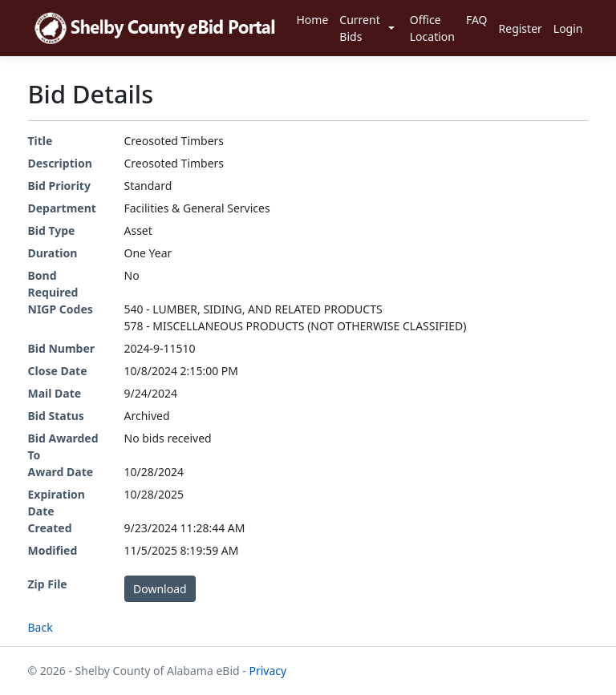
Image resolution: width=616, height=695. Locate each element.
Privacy (267, 671)
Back (41, 627)
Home (312, 20)
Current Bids (359, 28)
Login (568, 28)
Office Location (432, 28)
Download (160, 589)
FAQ (477, 20)
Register (521, 28)
